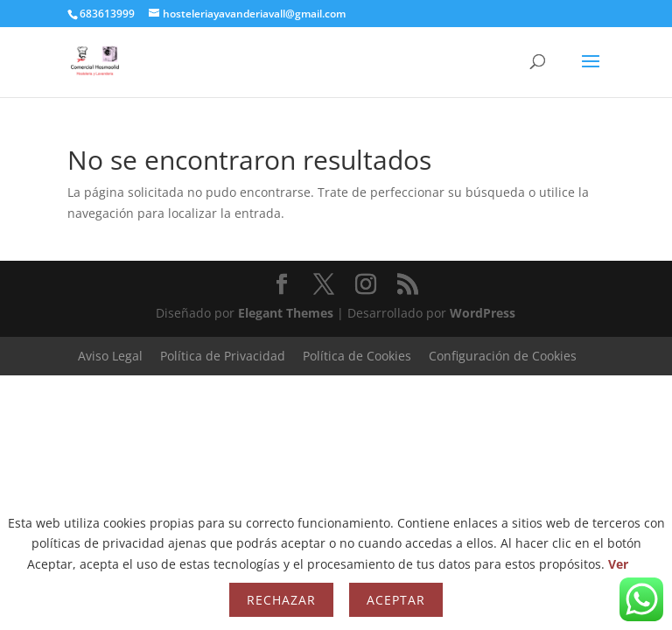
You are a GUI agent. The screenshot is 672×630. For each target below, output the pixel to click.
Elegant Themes (286, 313)
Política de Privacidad (223, 356)
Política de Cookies (357, 356)
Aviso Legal (110, 356)
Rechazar (281, 600)
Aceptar (396, 600)
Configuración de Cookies (503, 356)
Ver (618, 564)
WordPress (483, 313)
